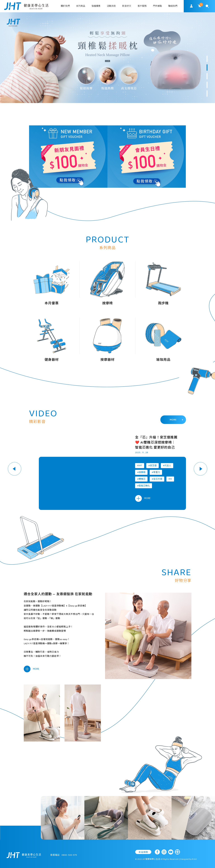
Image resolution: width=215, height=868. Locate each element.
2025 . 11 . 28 (142, 453)
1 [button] (207, 59)
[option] (107, 58)
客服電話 (64, 855)
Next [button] (200, 469)
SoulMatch (26, 6)
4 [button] (207, 85)
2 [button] (207, 68)
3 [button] (207, 76)
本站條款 (143, 852)
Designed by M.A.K (189, 859)
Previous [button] (15, 469)
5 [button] (207, 94)
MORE (176, 420)
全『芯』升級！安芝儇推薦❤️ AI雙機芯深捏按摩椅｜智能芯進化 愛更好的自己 (156, 443)
